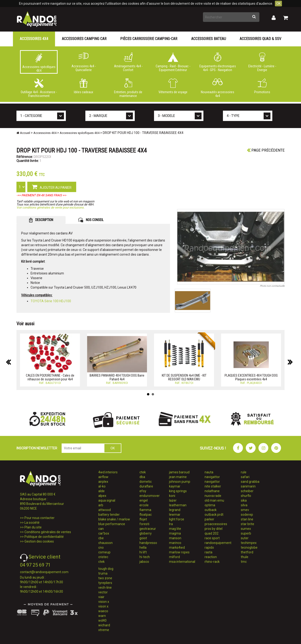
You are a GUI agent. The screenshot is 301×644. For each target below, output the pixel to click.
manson (175, 538)
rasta (208, 552)
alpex (102, 496)
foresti (144, 524)
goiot (143, 538)
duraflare (146, 486)
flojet (143, 519)
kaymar (175, 486)
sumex (246, 529)
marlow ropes (179, 552)
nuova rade (213, 496)
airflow (103, 477)
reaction (211, 557)
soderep (247, 515)
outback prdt (214, 515)
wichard (104, 625)
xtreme (104, 630)
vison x (103, 606)
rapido (209, 547)
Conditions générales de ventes (48, 532)
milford (174, 557)
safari (245, 477)
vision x (104, 602)
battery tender (109, 515)
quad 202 (212, 533)
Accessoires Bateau (209, 39)
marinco (175, 543)
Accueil (23, 133)
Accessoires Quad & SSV (260, 39)
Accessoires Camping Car (84, 39)
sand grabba (250, 482)
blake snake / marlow (114, 519)
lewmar (175, 515)
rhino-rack (212, 562)
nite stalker (213, 486)
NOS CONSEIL (91, 220)
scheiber (247, 491)
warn (102, 616)
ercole (144, 505)
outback (211, 510)
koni (172, 496)
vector (103, 592)
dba (142, 477)
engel (144, 500)
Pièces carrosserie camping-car (149, 39)
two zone (105, 578)
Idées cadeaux (83, 86)
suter (245, 538)
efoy (143, 491)
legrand (175, 510)
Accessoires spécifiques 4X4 (39, 63)
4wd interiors (108, 472)
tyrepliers (105, 583)
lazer (173, 500)
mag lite (175, 529)
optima (210, 505)
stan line (247, 519)
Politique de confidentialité (44, 537)
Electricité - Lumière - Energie (262, 62)
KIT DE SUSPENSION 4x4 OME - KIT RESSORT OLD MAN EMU (184, 377)
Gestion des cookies (39, 541)
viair (101, 597)
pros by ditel (214, 529)
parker (209, 519)
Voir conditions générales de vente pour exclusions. (50, 207)
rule (244, 472)
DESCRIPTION (41, 220)
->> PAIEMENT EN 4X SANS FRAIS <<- (42, 195)
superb (246, 533)
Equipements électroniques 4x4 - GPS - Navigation (218, 62)
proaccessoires (216, 524)
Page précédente (266, 150)
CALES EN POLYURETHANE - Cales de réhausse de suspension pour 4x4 (50, 377)
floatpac (146, 515)
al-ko (102, 486)
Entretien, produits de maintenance (128, 88)
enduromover (150, 496)
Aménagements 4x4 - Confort (128, 62)
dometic (146, 482)
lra (171, 524)
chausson (105, 543)
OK (278, 4)
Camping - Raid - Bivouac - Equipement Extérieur (173, 62)
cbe (101, 538)
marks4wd (177, 547)
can (101, 529)
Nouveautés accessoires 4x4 (218, 88)
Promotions (262, 86)
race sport (212, 538)
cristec (103, 557)
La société (32, 523)
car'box (104, 533)
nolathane (212, 491)
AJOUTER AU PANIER (52, 187)
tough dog (106, 569)
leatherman (178, 505)
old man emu (214, 500)
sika (244, 500)
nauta (209, 472)
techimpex (249, 543)
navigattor (212, 477)
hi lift (143, 552)
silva (244, 505)
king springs (178, 491)
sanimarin (248, 486)
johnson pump (180, 482)
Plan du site (33, 527)
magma (175, 533)
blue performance (112, 524)
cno (101, 547)
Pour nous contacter (40, 518)
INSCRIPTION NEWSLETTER (37, 448)
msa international (182, 562)
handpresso (148, 543)
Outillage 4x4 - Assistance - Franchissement (39, 88)
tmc (244, 562)
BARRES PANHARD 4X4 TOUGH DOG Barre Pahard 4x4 (117, 377)
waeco (103, 611)
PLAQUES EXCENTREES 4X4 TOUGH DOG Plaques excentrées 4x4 (251, 377)
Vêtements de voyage (173, 86)
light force (177, 519)
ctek (101, 562)
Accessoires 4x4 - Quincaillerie (83, 62)
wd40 (102, 620)
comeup (104, 552)
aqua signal (107, 500)
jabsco (144, 562)
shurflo (246, 496)
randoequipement (218, 543)
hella (143, 547)
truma (103, 573)
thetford (247, 552)
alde (101, 491)
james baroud (179, 472)
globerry (146, 533)
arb (101, 505)
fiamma (145, 510)
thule (245, 557)
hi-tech (145, 557)
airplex (103, 482)
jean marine (178, 477)
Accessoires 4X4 (34, 39)
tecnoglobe (249, 547)
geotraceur (148, 529)
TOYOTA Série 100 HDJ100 (51, 301)
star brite (248, 524)
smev (245, 510)
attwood (105, 510)
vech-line (105, 588)
